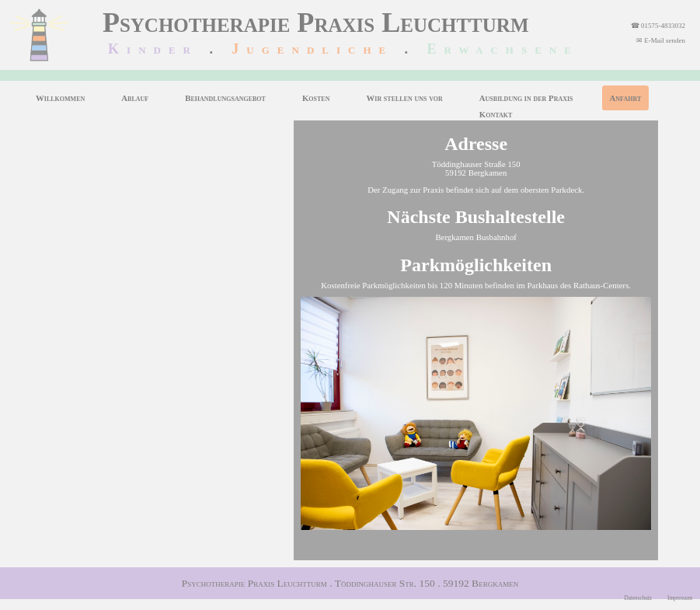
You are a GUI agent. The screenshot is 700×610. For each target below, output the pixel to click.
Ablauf (135, 98)
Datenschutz (639, 598)
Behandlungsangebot (225, 98)
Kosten (316, 98)
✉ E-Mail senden (661, 40)
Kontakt (496, 114)
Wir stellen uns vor (404, 98)
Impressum (680, 598)
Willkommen (60, 98)
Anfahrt (626, 98)
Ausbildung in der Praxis (526, 98)
